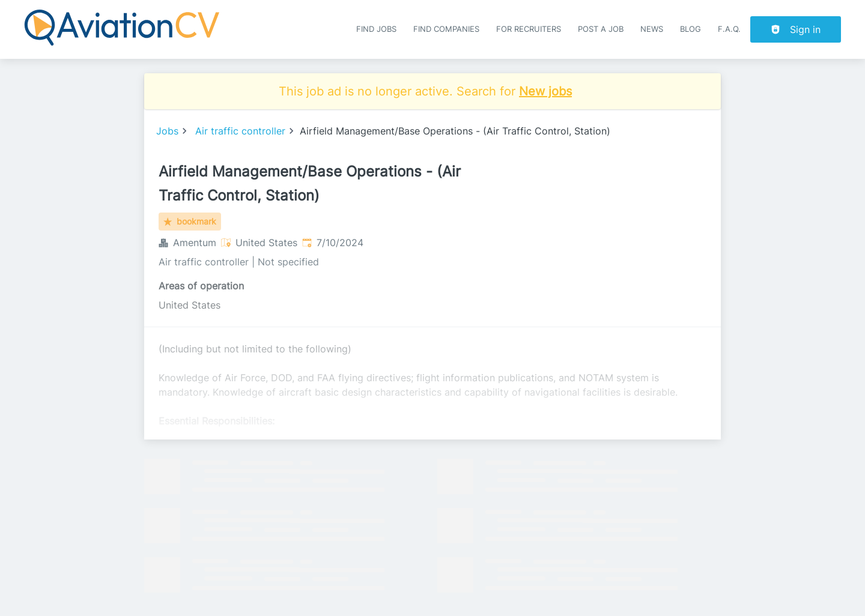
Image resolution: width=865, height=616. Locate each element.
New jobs (545, 91)
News (652, 29)
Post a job (601, 29)
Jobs (167, 131)
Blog (690, 29)
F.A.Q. (729, 29)
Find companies (446, 29)
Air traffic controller (240, 131)
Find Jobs (376, 29)
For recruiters (529, 29)
